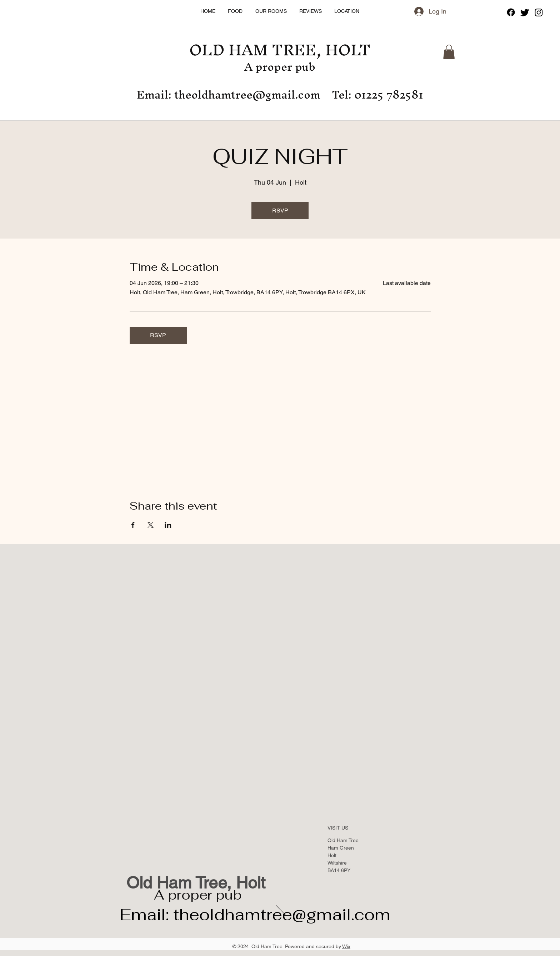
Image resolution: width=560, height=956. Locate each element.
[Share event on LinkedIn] (168, 525)
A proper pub (198, 895)
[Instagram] (539, 12)
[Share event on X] (151, 525)
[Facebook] (511, 12)
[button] (449, 52)
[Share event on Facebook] (133, 525)
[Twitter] (525, 12)
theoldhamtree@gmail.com (247, 95)
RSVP (280, 211)
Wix (346, 946)
